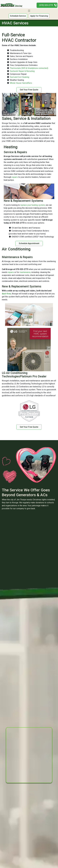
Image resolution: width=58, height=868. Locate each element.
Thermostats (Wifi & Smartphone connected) (29, 68)
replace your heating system (33, 205)
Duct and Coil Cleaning (19, 77)
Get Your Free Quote (29, 90)
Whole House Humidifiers (21, 83)
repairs (15, 177)
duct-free (6, 294)
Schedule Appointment (29, 243)
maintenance (25, 272)
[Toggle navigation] (29, 11)
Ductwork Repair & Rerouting (22, 71)
